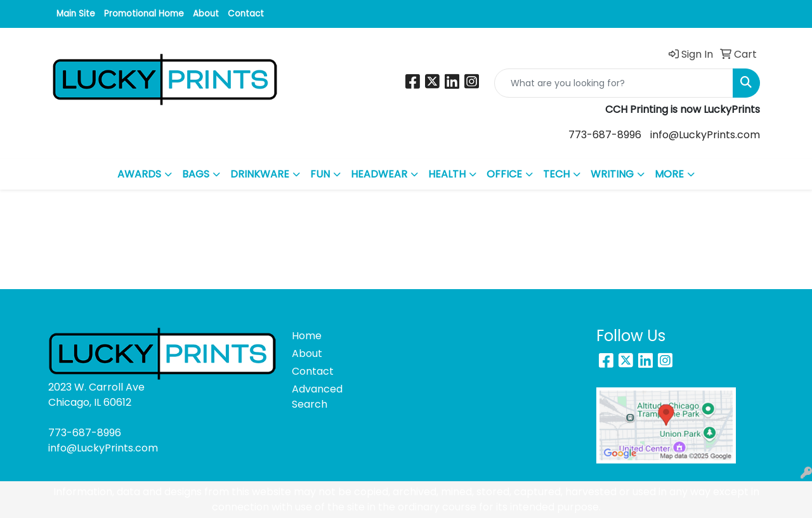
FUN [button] (320, 174)
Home (307, 336)
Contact (246, 14)
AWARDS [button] (139, 174)
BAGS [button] (196, 174)
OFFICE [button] (504, 174)
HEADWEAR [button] (379, 174)
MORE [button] (669, 174)
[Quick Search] (614, 83)
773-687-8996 (605, 135)
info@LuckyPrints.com (705, 135)
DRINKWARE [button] (260, 174)
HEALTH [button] (447, 174)
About (206, 14)
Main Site (76, 14)
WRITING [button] (612, 174)
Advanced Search (317, 397)
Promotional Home (144, 14)
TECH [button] (556, 174)
